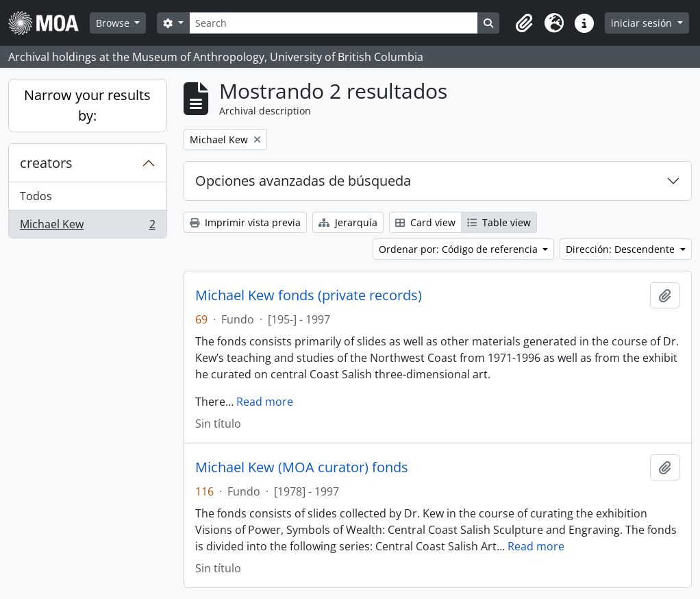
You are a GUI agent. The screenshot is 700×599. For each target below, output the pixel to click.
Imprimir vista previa (245, 222)
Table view (499, 222)
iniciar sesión (643, 23)
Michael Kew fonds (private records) (309, 295)
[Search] (334, 23)
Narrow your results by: (87, 105)
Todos (36, 196)
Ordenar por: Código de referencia (460, 249)
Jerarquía (348, 222)
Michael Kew (87, 227)
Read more (265, 402)
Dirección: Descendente (622, 249)
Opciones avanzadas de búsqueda (303, 181)
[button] (524, 23)
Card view (425, 222)
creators (46, 163)
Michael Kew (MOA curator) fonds (302, 467)
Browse (114, 23)
